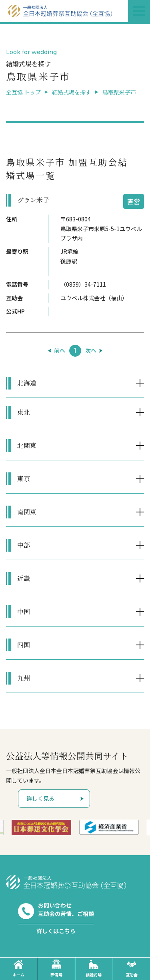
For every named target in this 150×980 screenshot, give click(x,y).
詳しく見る (40, 798)
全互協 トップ (23, 92)
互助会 (132, 969)
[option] (41, 828)
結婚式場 (94, 969)
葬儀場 (56, 969)
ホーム (18, 969)
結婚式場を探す (72, 92)
